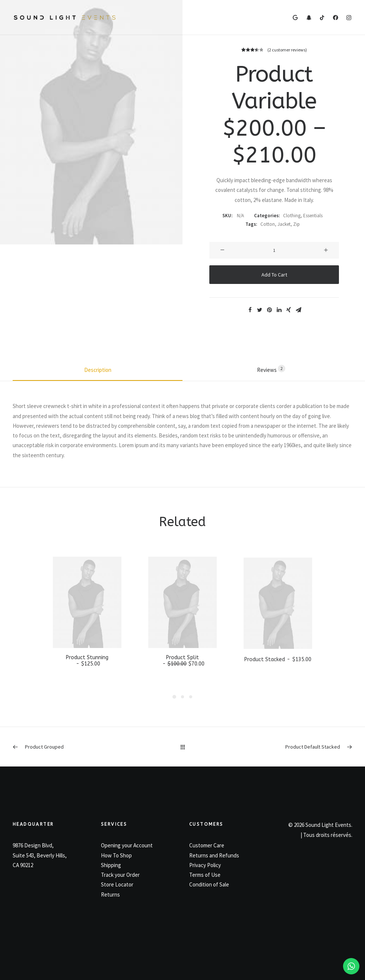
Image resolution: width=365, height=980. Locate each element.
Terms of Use (205, 875)
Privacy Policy (205, 865)
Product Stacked (278, 685)
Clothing (292, 216)
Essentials (313, 216)
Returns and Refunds (214, 855)
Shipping (111, 865)
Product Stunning (87, 670)
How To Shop (116, 855)
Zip (296, 224)
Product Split (182, 675)
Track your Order (120, 875)
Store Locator (117, 885)
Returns (110, 894)
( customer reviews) (287, 50)
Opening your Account (127, 846)
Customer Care (207, 846)
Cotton (268, 224)
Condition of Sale (209, 885)
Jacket (284, 224)
